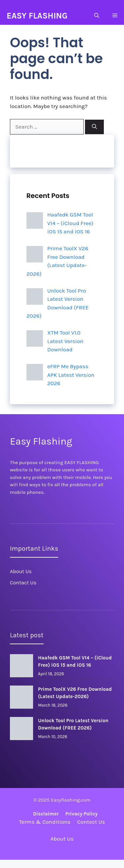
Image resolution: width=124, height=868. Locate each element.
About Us (21, 571)
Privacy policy (81, 814)
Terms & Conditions (45, 822)
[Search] (94, 127)
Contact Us (23, 583)
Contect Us (91, 822)
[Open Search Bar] (97, 16)
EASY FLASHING (37, 16)
